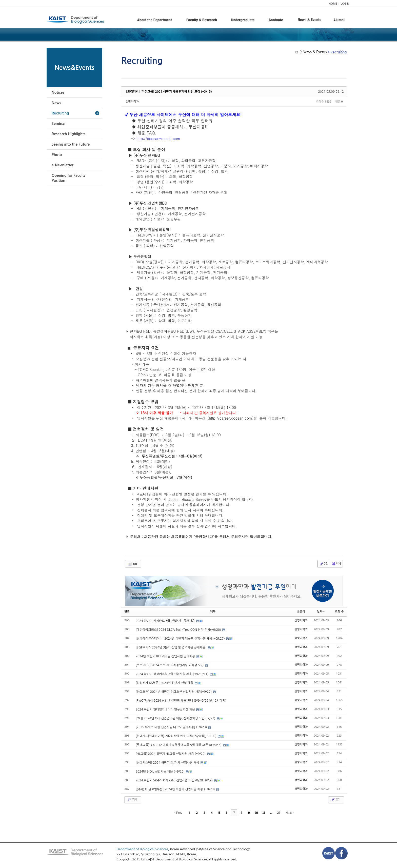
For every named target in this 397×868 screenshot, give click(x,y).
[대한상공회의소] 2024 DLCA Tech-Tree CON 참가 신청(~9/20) (179, 630)
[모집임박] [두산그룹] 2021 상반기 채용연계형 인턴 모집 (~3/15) (169, 92)
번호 (127, 612)
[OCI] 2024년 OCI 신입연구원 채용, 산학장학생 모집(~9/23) (176, 718)
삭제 (336, 564)
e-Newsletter (63, 165)
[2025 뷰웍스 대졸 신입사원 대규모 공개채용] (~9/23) (172, 727)
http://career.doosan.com (231, 418)
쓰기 (336, 800)
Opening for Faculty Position (68, 178)
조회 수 (339, 612)
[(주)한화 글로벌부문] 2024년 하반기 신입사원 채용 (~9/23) (176, 789)
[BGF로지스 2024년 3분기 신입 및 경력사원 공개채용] (172, 647)
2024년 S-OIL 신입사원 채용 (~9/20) (161, 772)
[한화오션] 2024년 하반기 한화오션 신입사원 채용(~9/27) (174, 692)
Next (290, 813)
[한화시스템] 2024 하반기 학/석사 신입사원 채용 (168, 763)
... (271, 813)
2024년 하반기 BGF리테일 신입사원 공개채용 (166, 656)
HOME (333, 4)
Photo (57, 155)
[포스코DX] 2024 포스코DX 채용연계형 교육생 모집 (170, 665)
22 (279, 813)
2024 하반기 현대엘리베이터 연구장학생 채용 (166, 709)
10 (256, 813)
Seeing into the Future (71, 144)
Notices (58, 92)
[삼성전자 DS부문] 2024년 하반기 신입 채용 (165, 683)
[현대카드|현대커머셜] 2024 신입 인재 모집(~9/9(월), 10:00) (176, 736)
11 (264, 813)
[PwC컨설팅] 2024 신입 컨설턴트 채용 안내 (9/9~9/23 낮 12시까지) (181, 701)
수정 (324, 564)
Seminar (59, 124)
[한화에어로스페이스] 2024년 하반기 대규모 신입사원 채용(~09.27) (181, 639)
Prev (178, 813)
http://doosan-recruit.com (158, 139)
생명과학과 (132, 102)
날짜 (321, 612)
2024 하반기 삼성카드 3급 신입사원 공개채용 (166, 621)
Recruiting (60, 113)
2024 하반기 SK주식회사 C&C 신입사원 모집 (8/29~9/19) (175, 780)
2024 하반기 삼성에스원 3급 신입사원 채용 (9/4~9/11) (173, 674)
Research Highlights (68, 134)
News (56, 103)
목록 (133, 564)
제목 (213, 612)
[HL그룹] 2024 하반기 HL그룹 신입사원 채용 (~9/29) (171, 754)
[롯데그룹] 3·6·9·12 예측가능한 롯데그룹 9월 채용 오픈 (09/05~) (179, 745)
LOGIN (345, 4)
